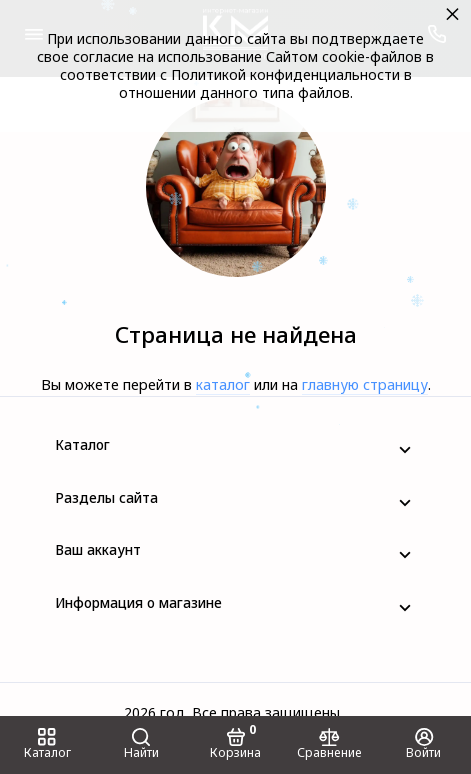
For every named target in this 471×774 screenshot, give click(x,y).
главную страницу (365, 384)
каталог (223, 384)
